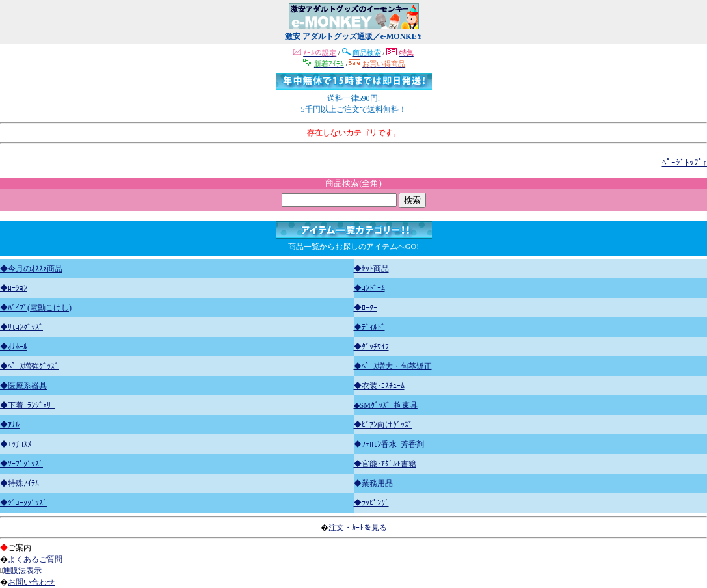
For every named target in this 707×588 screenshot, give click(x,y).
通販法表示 (22, 570)
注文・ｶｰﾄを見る (358, 528)
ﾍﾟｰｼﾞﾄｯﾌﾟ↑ (685, 162)
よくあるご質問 (35, 559)
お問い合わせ (31, 582)
